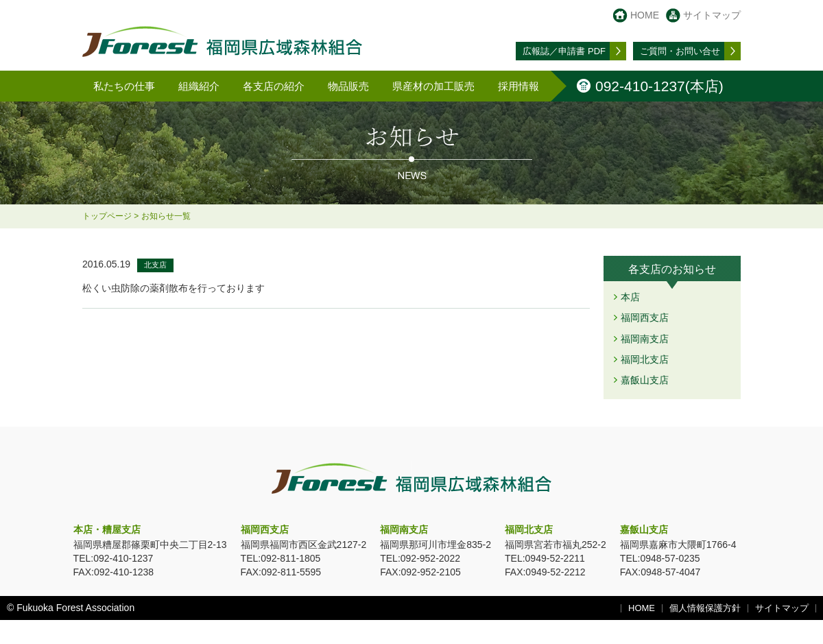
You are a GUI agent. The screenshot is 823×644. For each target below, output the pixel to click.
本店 (630, 297)
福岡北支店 (645, 359)
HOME (645, 15)
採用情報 (518, 86)
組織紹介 (199, 86)
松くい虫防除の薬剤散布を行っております (174, 288)
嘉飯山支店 (645, 380)
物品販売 (348, 86)
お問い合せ (680, 51)
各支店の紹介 (274, 86)
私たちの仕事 (124, 86)
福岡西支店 (645, 318)
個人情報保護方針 (705, 608)
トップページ (107, 216)
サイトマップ (712, 15)
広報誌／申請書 (564, 51)
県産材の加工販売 (433, 86)
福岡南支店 (645, 339)
